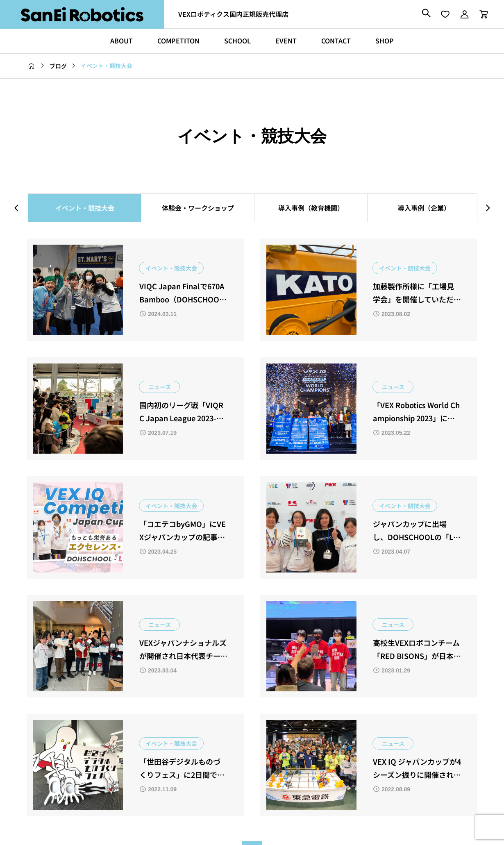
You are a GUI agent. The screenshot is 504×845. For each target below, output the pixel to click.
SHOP (385, 41)
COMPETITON (178, 41)
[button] (16, 207)
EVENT (286, 41)
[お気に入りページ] (445, 14)
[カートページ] (481, 14)
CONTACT (336, 41)
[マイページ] (464, 14)
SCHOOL (237, 41)
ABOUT (121, 41)
